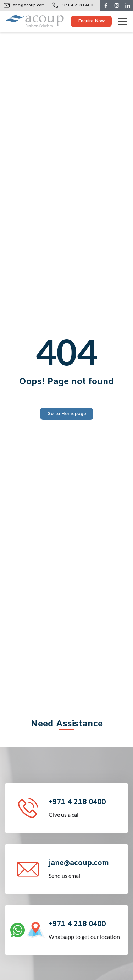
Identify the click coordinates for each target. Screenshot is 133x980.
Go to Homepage (67, 414)
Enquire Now (91, 21)
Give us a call (87, 807)
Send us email (87, 868)
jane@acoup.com (28, 5)
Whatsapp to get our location (87, 929)
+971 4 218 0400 (76, 5)
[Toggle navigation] (125, 21)
